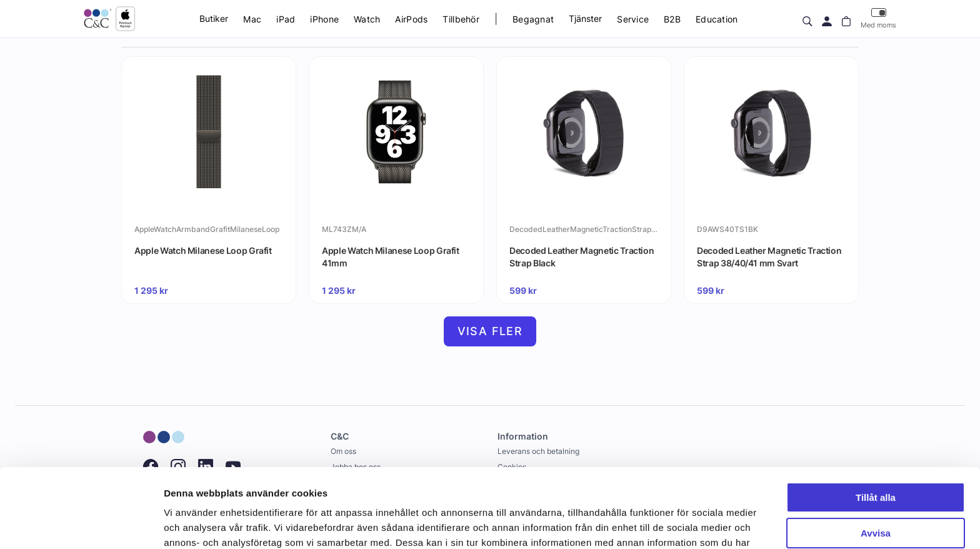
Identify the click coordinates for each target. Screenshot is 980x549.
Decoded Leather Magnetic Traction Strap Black (582, 257)
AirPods (411, 19)
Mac (252, 19)
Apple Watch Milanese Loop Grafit (203, 250)
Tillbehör (461, 19)
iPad (286, 19)
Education (717, 19)
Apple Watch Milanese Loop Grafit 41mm (391, 257)
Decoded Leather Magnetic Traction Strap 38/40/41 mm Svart (769, 257)
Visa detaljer (192, 524)
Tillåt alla (876, 430)
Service (633, 19)
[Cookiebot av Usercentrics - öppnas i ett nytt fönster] (81, 525)
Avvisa (876, 465)
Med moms (878, 18)
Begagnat (533, 19)
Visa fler (490, 331)
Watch (367, 19)
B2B (672, 19)
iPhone (324, 19)
